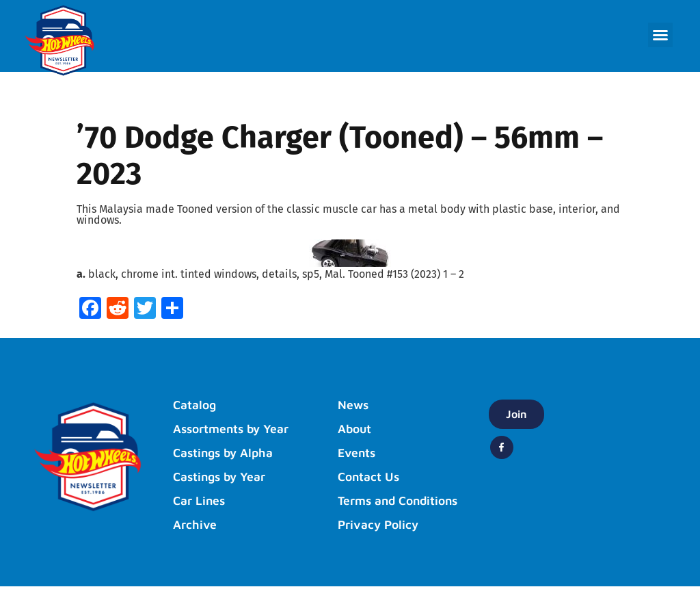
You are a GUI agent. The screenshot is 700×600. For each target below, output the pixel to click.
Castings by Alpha (227, 453)
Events (359, 453)
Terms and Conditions (370, 508)
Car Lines (201, 501)
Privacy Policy (381, 538)
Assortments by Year (237, 429)
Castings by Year (224, 477)
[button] (660, 35)
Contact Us (371, 477)
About (356, 429)
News (355, 405)
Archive (196, 525)
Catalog (197, 405)
